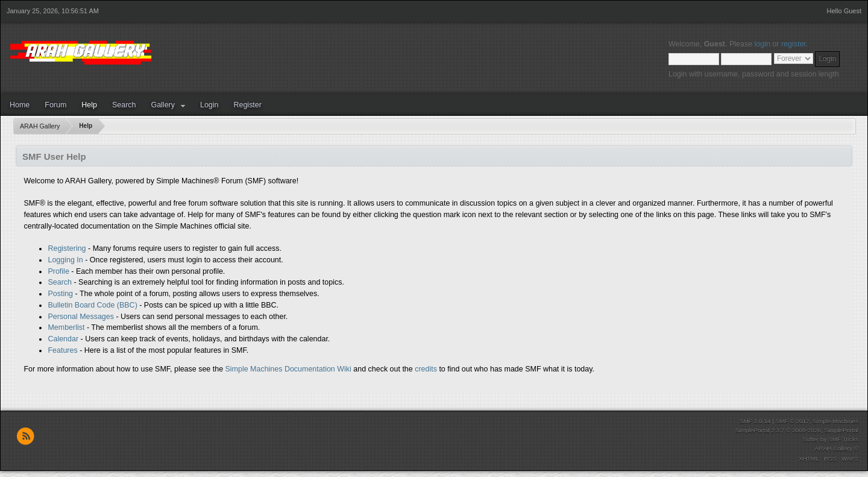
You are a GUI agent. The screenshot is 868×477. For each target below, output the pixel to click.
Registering (67, 248)
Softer (810, 439)
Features (62, 350)
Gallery (163, 105)
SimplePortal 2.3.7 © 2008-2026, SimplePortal (797, 430)
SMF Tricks (843, 439)
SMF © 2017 (792, 421)
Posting (60, 294)
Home (20, 105)
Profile (58, 271)
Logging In (65, 260)
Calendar (63, 339)
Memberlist (66, 327)
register (794, 44)
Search (124, 105)
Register (247, 105)
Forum (55, 105)
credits (426, 369)
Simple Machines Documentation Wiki (288, 369)
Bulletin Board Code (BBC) (92, 305)
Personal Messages (81, 317)
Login (209, 105)
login (763, 44)
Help (89, 105)
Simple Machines (835, 421)
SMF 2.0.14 (755, 421)
